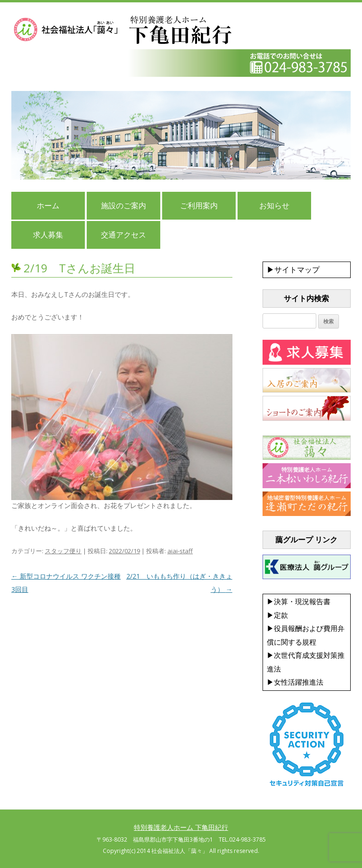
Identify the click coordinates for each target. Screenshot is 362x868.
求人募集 (48, 235)
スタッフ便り (63, 551)
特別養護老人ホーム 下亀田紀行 (181, 827)
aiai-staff (180, 551)
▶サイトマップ (293, 270)
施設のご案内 (123, 205)
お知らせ (274, 205)
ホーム (48, 205)
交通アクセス (123, 235)
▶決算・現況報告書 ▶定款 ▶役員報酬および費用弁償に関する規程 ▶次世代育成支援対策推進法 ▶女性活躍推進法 (306, 642)
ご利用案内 (199, 205)
